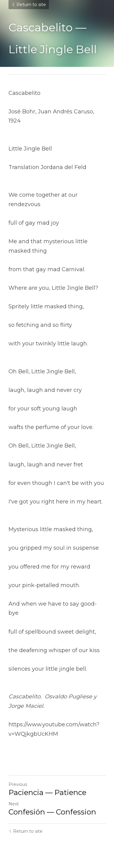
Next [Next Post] (14, 804)
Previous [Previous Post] (18, 784)
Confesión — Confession (52, 812)
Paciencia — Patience (47, 792)
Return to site (29, 5)
